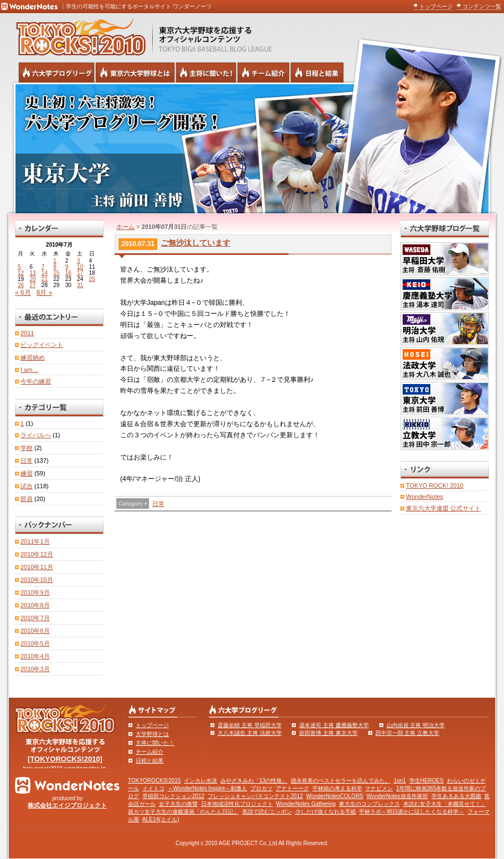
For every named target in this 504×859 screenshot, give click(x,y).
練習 (27, 473)
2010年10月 (37, 580)
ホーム (125, 227)
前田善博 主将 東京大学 (328, 733)
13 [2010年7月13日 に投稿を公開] (32, 273)
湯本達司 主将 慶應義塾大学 (334, 725)
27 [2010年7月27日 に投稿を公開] (32, 285)
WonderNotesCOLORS (335, 796)
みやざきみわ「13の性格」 (254, 781)
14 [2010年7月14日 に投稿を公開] (45, 273)
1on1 (400, 781)
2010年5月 (35, 643)
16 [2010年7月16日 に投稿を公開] (68, 273)
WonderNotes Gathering (306, 804)
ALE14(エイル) (161, 819)
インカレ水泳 (200, 781)
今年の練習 (36, 381)
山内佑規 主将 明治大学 (416, 725)
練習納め (33, 357)
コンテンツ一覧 (482, 6)
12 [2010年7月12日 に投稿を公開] (21, 273)
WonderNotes (425, 497)
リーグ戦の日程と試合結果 (317, 73)
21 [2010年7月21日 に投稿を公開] (45, 279)
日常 (158, 504)
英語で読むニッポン (267, 812)
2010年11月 (37, 567)
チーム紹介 (150, 752)
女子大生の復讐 (178, 804)
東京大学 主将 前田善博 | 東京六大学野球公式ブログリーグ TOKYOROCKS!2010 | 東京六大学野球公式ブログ (252, 148)
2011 (27, 333)
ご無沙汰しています (196, 243)
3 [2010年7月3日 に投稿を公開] (79, 261)
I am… (29, 370)
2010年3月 (35, 669)
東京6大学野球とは (135, 73)
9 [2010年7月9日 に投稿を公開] (67, 267)
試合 (27, 486)
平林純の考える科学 (337, 788)
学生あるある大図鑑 (456, 796)
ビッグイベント (42, 345)
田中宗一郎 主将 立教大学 (408, 733)
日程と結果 (150, 761)
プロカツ (261, 788)
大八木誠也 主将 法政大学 (250, 733)
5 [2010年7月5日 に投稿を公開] (19, 267)
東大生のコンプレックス (369, 804)
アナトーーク (292, 788)
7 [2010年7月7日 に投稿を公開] (43, 267)
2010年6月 (35, 631)
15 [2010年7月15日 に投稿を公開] (56, 273)
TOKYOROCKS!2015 (154, 781)
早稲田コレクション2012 (173, 796)
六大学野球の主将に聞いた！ (206, 73)
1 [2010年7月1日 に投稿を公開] (55, 261)
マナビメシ (379, 788)
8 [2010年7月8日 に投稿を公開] (55, 267)
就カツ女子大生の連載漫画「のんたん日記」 (183, 812)
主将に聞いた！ (155, 743)
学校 (27, 448)
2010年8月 (35, 605)
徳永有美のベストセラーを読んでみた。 (341, 781)
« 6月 (23, 293)
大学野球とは (152, 734)
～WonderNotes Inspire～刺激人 (208, 788)
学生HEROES (426, 781)
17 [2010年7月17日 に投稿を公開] (80, 273)
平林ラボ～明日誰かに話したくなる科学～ (412, 812)
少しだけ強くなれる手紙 (326, 812)
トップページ (436, 6)
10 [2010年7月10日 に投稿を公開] (80, 267)
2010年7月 (35, 618)
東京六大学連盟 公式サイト (443, 508)
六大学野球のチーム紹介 (263, 73)
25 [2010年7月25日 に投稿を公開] (92, 279)
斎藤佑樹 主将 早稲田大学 (250, 725)
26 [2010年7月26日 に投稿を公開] (21, 285)
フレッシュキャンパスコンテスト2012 (255, 796)
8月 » (45, 293)
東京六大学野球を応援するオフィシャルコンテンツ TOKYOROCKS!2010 (78, 34)
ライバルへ (36, 435)
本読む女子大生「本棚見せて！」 (445, 804)
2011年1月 (35, 541)
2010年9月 (35, 592)
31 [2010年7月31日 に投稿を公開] (80, 285)
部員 (27, 499)
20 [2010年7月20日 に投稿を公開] (32, 279)
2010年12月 (37, 554)
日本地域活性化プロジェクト (237, 804)
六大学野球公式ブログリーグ (56, 73)
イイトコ (153, 788)
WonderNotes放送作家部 (397, 796)
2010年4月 (35, 656)
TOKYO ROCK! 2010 (435, 485)
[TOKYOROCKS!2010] (65, 759)
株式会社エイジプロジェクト (67, 805)
